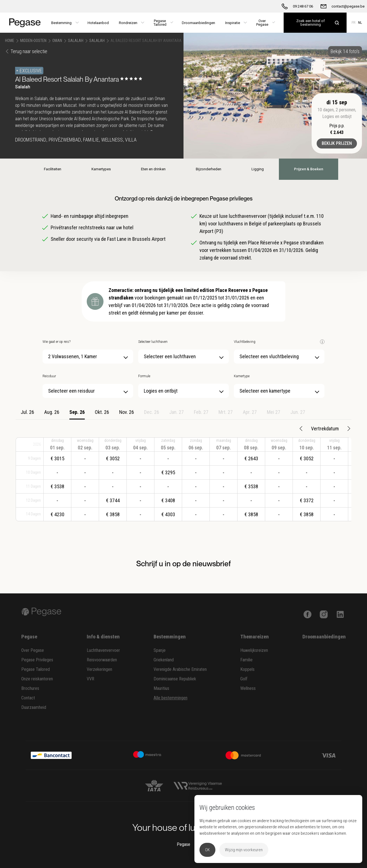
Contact (28, 698)
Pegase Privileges (37, 660)
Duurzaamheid (34, 707)
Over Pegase (33, 650)
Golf (244, 679)
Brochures (30, 688)
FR (354, 23)
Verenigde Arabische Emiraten (180, 669)
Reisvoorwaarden (102, 660)
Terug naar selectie (26, 51)
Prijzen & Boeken (309, 169)
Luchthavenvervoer (103, 650)
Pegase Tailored (36, 669)
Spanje (160, 650)
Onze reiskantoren (37, 679)
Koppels (247, 669)
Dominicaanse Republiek (175, 679)
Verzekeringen (99, 669)
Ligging (258, 169)
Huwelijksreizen (254, 650)
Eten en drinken (153, 169)
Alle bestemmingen (170, 698)
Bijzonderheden (209, 169)
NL (360, 23)
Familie (246, 660)
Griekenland (164, 660)
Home (10, 41)
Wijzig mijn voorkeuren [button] (244, 850)
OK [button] (207, 850)
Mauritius (161, 688)
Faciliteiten (53, 169)
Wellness (248, 688)
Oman (57, 41)
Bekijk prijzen (337, 143)
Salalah (76, 41)
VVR (90, 679)
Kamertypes (101, 169)
